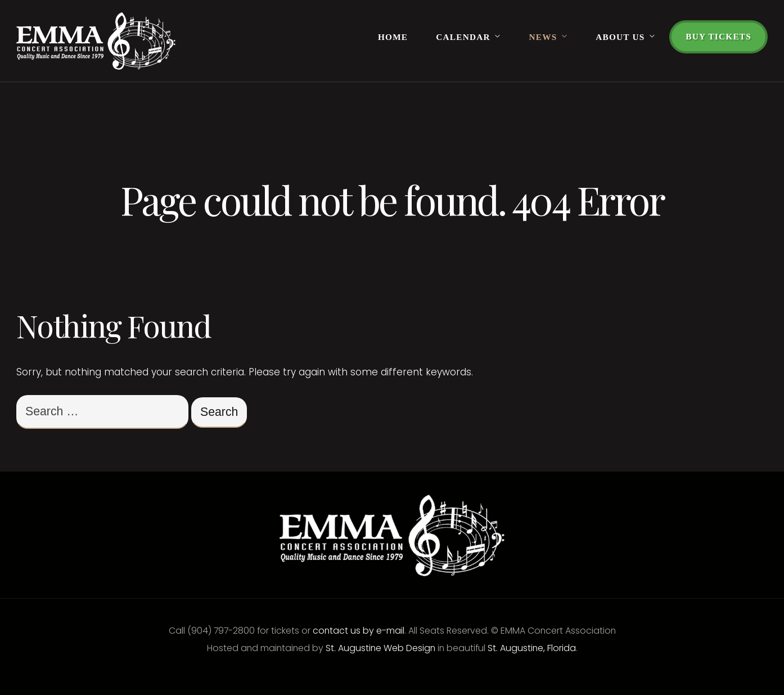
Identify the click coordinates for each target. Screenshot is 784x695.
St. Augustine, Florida (532, 648)
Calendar (463, 37)
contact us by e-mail (359, 631)
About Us (620, 37)
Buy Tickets (718, 36)
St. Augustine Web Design (380, 648)
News (543, 37)
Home (393, 37)
